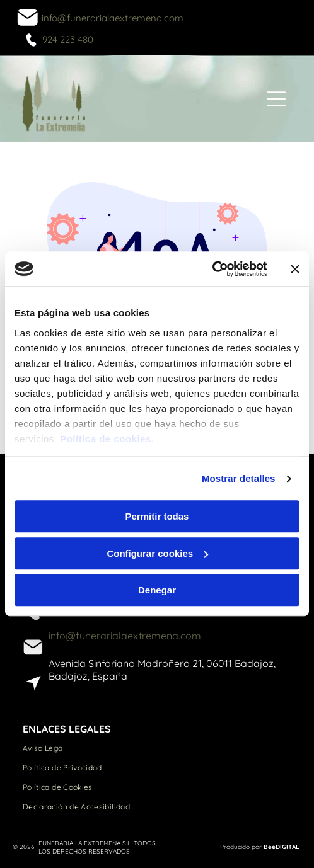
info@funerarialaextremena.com (113, 18)
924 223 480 (68, 39)
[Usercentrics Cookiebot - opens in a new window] (212, 269)
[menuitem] (157, 748)
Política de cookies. (107, 439)
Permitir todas (157, 517)
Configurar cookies (157, 553)
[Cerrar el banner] (295, 269)
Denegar (157, 591)
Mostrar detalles (239, 478)
